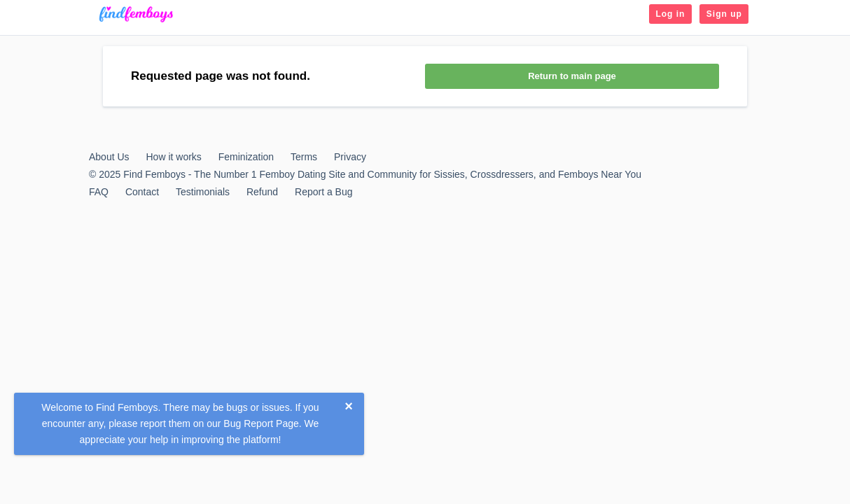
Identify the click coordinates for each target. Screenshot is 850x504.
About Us (109, 157)
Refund (262, 192)
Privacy (350, 157)
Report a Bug (324, 192)
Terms (304, 157)
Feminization (246, 157)
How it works (173, 157)
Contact (142, 192)
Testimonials (203, 192)
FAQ (99, 192)
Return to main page (572, 76)
